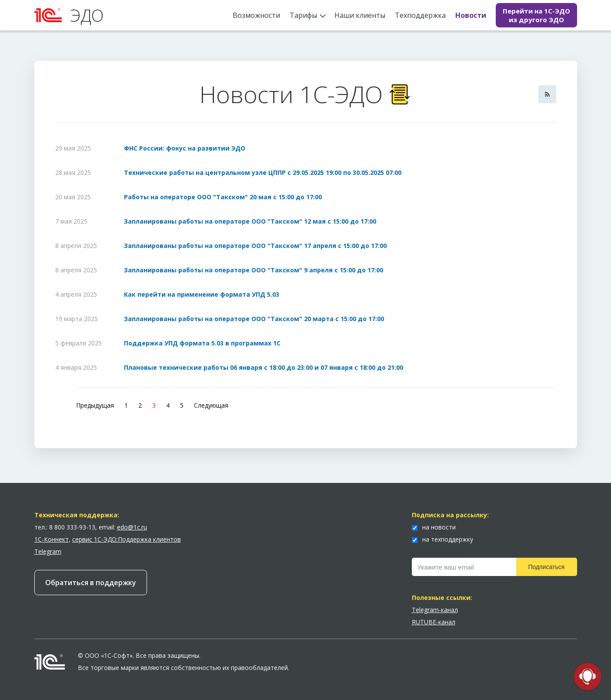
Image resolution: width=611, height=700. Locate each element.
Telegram (48, 551)
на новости (434, 527)
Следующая (211, 405)
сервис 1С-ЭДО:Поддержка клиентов (127, 539)
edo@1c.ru (132, 527)
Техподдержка (420, 15)
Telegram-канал (435, 610)
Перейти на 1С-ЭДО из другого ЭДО (536, 15)
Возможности (256, 15)
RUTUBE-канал (434, 622)
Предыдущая (95, 405)
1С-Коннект (52, 539)
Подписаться (547, 567)
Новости (471, 15)
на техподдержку (442, 539)
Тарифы (303, 15)
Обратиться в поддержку (91, 583)
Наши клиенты (360, 15)
